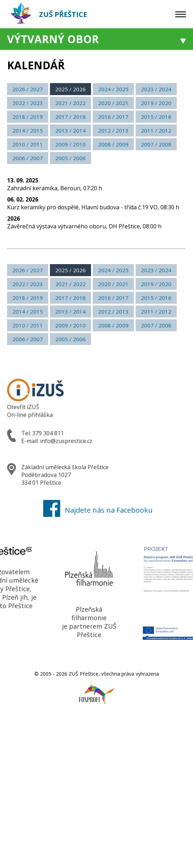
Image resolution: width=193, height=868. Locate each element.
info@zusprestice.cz (66, 441)
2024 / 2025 (113, 89)
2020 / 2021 (113, 103)
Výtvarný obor (53, 39)
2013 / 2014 (70, 130)
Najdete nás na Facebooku (96, 510)
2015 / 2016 (156, 117)
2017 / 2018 (70, 117)
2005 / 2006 (70, 158)
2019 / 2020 (156, 103)
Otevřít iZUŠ (23, 407)
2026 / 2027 (28, 89)
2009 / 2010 (70, 144)
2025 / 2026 (70, 89)
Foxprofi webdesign (90, 690)
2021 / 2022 (70, 103)
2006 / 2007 (28, 158)
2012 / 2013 (113, 130)
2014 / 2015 (28, 130)
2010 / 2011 (28, 144)
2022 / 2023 (28, 103)
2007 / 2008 (156, 144)
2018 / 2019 (28, 117)
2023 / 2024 (156, 89)
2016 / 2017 (113, 117)
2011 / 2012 (156, 130)
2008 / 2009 (113, 144)
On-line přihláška (30, 415)
